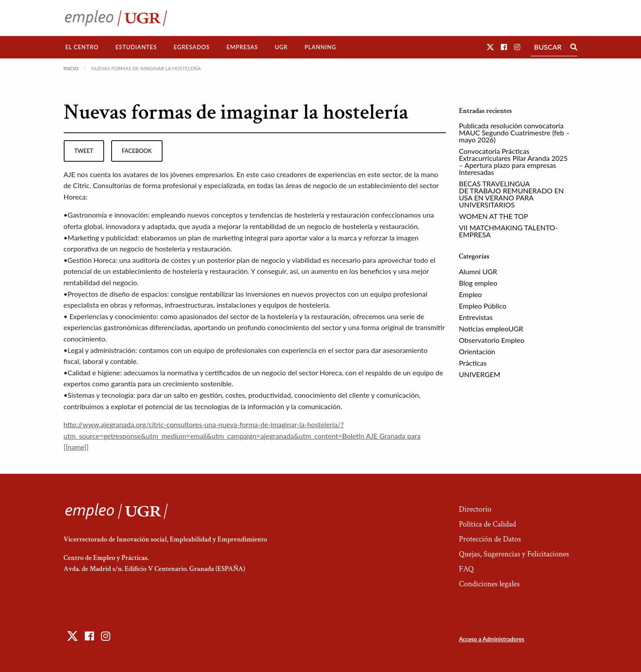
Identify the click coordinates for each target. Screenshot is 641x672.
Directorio (475, 509)
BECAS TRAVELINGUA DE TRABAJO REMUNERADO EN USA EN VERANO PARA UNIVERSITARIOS (512, 194)
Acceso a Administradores (491, 639)
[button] (490, 47)
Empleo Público (483, 306)
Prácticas (473, 363)
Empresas (242, 47)
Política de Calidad (487, 524)
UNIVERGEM (480, 374)
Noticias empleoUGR (491, 329)
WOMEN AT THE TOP (494, 216)
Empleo (471, 294)
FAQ (466, 569)
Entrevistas (476, 317)
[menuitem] (82, 47)
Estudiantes (136, 47)
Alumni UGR (478, 271)
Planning (320, 47)
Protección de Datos (490, 539)
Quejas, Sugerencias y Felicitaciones (514, 554)
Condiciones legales (489, 584)
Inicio (71, 68)
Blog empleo (478, 283)
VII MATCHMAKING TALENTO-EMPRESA (509, 231)
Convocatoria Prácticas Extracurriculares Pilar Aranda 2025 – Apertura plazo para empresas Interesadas (514, 162)
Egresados (192, 47)
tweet (84, 151)
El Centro (82, 47)
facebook (137, 151)
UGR (281, 47)
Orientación (477, 351)
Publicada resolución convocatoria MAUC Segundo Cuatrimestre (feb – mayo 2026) (515, 133)
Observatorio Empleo (492, 340)
